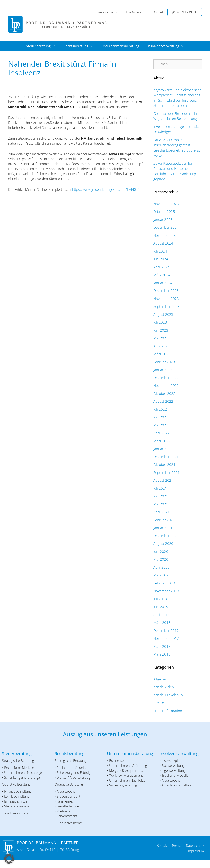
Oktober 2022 (164, 393)
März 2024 (162, 275)
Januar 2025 (163, 220)
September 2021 (167, 472)
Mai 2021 (161, 504)
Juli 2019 (160, 599)
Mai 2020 (161, 559)
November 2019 (166, 591)
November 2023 (166, 299)
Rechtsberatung (80, 46)
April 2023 (161, 346)
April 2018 (161, 615)
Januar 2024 (163, 283)
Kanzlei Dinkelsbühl (168, 695)
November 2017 (166, 638)
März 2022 (162, 441)
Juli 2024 (160, 251)
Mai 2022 (161, 425)
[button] (9, 859)
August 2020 (163, 544)
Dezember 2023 (166, 291)
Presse (159, 703)
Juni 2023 (161, 330)
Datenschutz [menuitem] (195, 846)
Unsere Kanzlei (109, 12)
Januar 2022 (163, 449)
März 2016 (162, 654)
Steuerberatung (43, 46)
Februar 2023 (164, 362)
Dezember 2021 (166, 457)
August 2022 (163, 401)
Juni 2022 (161, 417)
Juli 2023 (160, 322)
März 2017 (162, 646)
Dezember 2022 (166, 378)
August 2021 (163, 480)
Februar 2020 (164, 583)
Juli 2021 (160, 488)
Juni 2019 (161, 607)
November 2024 (166, 235)
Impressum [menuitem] (196, 851)
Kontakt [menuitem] (162, 846)
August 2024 (163, 243)
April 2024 (161, 267)
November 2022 (166, 385)
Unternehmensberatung (120, 46)
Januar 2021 (163, 528)
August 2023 (163, 314)
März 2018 (162, 623)
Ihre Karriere (138, 12)
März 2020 (162, 575)
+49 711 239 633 (185, 12)
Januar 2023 (163, 370)
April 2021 (161, 512)
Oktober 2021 (164, 464)
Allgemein (161, 679)
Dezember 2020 (166, 536)
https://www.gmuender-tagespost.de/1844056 (106, 189)
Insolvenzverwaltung (168, 46)
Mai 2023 (161, 338)
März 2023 (162, 354)
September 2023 (167, 306)
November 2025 (166, 204)
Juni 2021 (161, 496)
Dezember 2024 (166, 227)
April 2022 (161, 433)
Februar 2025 (164, 212)
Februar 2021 (164, 520)
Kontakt (158, 12)
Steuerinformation (168, 711)
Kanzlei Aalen (164, 687)
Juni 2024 (161, 259)
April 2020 (161, 567)
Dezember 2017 (166, 631)
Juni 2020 (161, 552)
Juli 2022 (160, 409)
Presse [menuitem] (177, 846)
